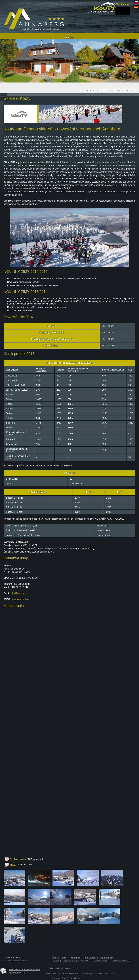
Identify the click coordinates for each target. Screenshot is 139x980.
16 (136, 90)
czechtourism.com (17, 973)
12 (119, 90)
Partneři (86, 973)
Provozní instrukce (70, 973)
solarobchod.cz (80, 978)
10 (111, 90)
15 (131, 90)
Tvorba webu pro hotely (59, 968)
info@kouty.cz (17, 593)
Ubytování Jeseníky (120, 961)
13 (123, 90)
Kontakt (84, 961)
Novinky (55, 961)
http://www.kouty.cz (20, 599)
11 (115, 90)
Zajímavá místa (70, 961)
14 (127, 90)
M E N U (69, 38)
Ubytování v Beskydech (104, 973)
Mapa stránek (51, 973)
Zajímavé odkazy (100, 961)
